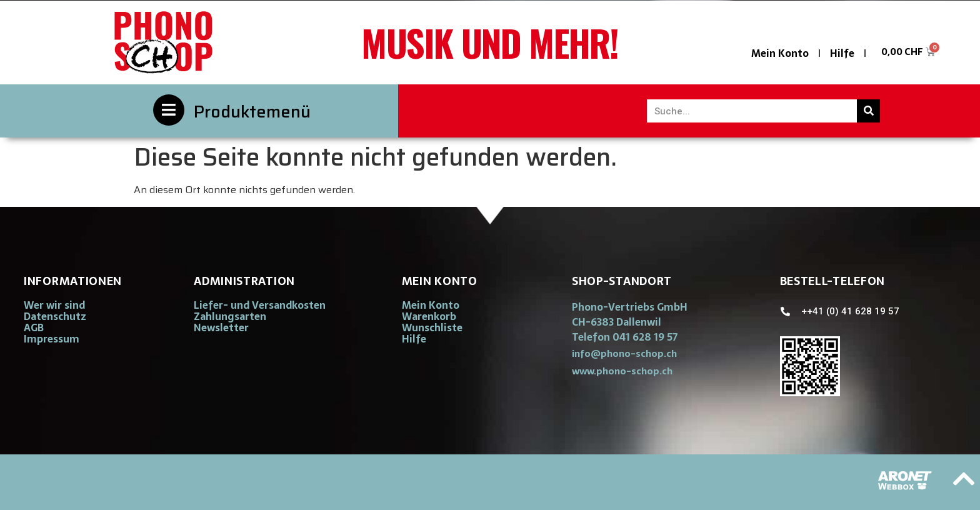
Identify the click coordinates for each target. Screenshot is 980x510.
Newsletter (221, 327)
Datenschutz (55, 316)
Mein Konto (780, 53)
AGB (34, 327)
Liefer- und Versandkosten (260, 305)
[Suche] (868, 111)
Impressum (52, 339)
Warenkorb (429, 316)
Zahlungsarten (230, 316)
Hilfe (842, 53)
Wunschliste (432, 327)
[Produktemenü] (169, 110)
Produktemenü (252, 112)
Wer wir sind (54, 305)
